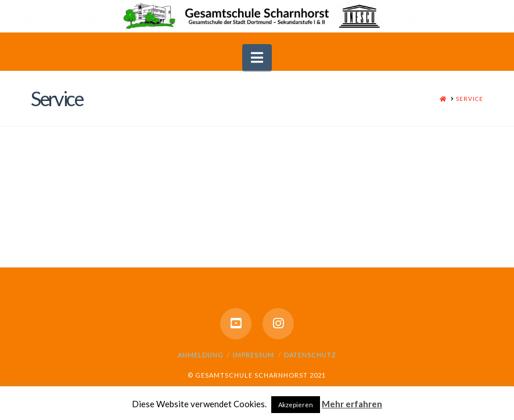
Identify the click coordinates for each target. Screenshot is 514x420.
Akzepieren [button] (296, 405)
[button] (257, 57)
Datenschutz (310, 355)
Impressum (254, 355)
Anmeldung (201, 355)
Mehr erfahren (352, 404)
